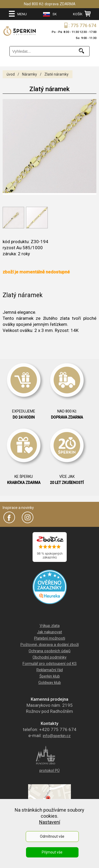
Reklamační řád (50, 670)
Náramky (30, 74)
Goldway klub (50, 683)
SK (50, 14)
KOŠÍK (82, 14)
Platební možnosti (50, 638)
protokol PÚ (49, 771)
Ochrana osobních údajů (49, 651)
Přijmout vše (52, 852)
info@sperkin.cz (57, 736)
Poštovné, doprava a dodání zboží (50, 645)
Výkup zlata (50, 626)
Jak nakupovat (49, 632)
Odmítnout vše (52, 836)
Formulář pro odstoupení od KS (50, 664)
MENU (18, 14)
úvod (11, 74)
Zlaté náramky (56, 74)
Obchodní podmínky (49, 657)
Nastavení (50, 822)
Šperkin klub (50, 676)
